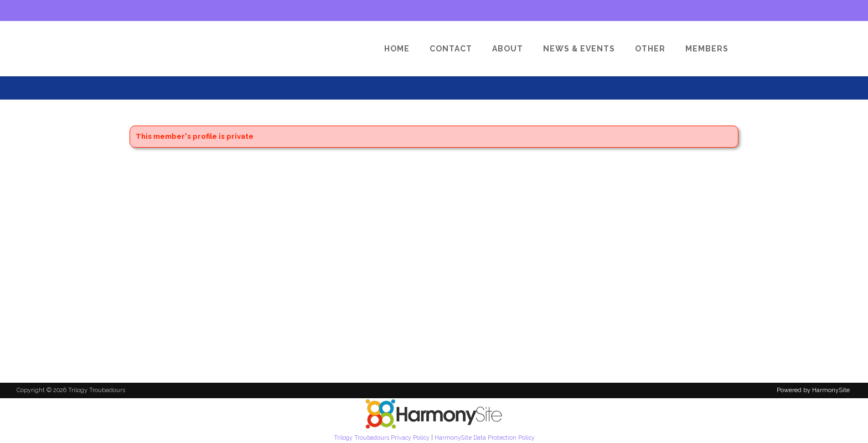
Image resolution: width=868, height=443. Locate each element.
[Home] (397, 49)
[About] (508, 49)
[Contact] (451, 49)
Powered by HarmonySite (813, 390)
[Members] (707, 49)
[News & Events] (579, 49)
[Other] (650, 49)
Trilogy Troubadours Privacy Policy (382, 437)
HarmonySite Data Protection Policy (485, 437)
